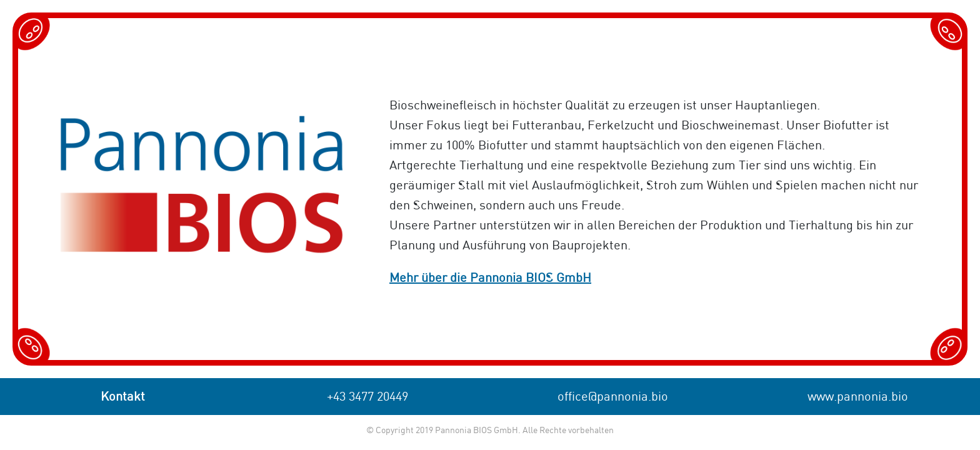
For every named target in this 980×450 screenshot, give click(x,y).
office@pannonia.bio (613, 397)
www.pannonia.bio (858, 397)
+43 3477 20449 (367, 397)
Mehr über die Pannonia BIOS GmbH (490, 278)
